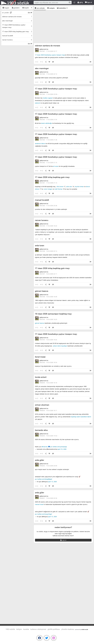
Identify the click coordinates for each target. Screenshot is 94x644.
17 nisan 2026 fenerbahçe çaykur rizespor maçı (50, 55)
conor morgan (48, 189)
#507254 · (48, 340)
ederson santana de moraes (47, 46)
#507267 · (48, 51)
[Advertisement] (63, 27)
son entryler (40, 8)
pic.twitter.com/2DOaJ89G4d (44, 479)
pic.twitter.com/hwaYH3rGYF (43, 514)
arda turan (40, 245)
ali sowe (56, 166)
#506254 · (48, 410)
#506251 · (48, 498)
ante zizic (69, 186)
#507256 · (48, 297)
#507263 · (48, 140)
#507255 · (48, 319)
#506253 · (49, 436)
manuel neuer (39, 504)
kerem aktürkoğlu (47, 123)
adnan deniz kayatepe (60, 346)
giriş (80, 2)
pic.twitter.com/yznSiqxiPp (59, 447)
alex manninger (42, 68)
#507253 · (48, 362)
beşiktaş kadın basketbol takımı (81, 417)
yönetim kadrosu (68, 629)
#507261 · (48, 183)
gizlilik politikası (54, 629)
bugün (6, 8)
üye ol (88, 2)
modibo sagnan (48, 98)
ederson (38, 103)
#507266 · (48, 74)
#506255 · (48, 383)
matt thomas (58, 189)
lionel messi (40, 357)
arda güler (40, 460)
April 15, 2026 (52, 482)
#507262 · (48, 163)
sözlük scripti (85, 629)
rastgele (51, 8)
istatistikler (62, 8)
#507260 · (48, 206)
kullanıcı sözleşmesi (38, 629)
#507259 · (48, 226)
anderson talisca (40, 143)
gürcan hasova (42, 291)
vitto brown (60, 186)
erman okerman (42, 405)
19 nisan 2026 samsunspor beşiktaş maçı (53, 314)
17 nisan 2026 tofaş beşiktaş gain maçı (52, 177)
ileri (30, 13)
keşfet (25, 8)
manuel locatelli (42, 200)
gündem (16, 8)
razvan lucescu (42, 220)
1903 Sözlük (15, 3)
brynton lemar (79, 186)
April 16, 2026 (62, 449)
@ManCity (45, 447)
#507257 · (48, 274)
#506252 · (48, 466)
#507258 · (48, 251)
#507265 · (49, 94)
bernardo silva (41, 430)
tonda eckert (41, 377)
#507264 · (48, 119)
